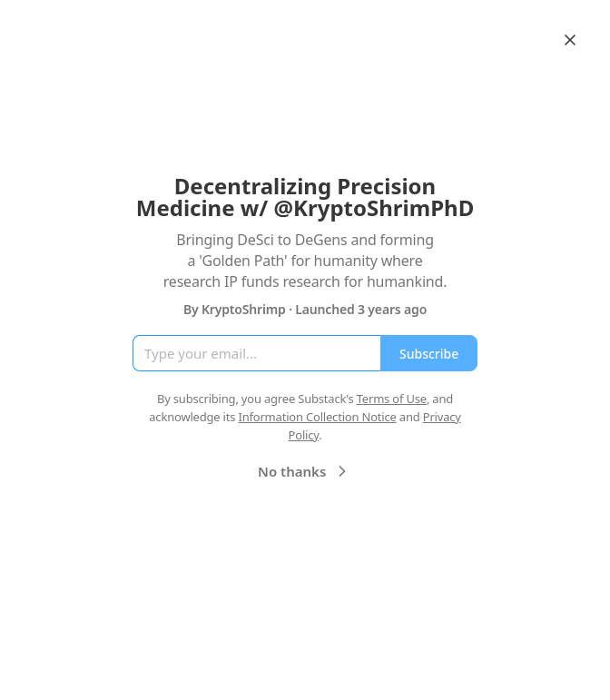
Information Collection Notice (317, 417)
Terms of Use (392, 399)
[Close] (570, 40)
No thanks (305, 471)
